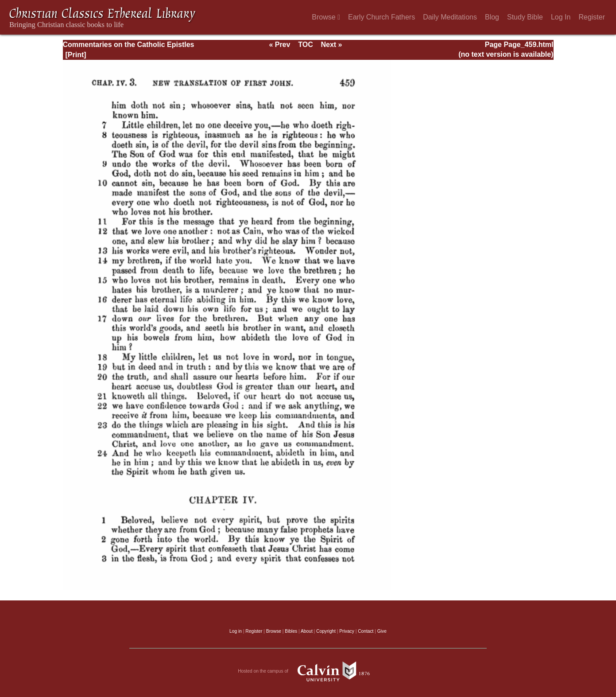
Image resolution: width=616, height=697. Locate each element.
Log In (561, 17)
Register (592, 17)
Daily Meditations (450, 17)
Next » (331, 45)
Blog (492, 17)
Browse (326, 17)
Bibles (291, 631)
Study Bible (525, 17)
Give (382, 631)
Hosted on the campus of (308, 671)
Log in (236, 631)
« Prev (279, 45)
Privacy (347, 631)
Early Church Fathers (382, 17)
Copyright (326, 631)
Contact (366, 631)
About (307, 631)
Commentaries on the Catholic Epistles (129, 45)
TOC (305, 45)
